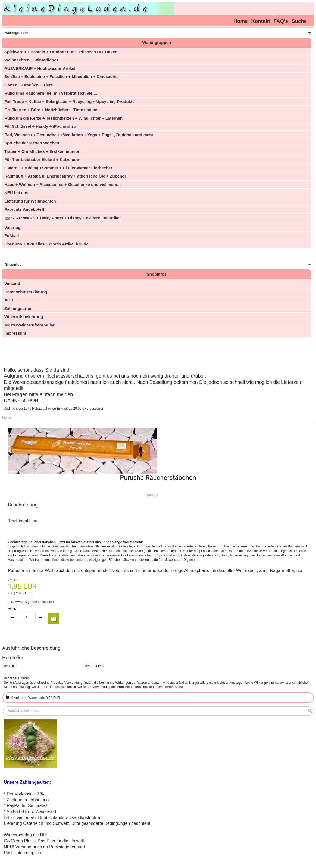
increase (40, 617)
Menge (12, 609)
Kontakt (260, 21)
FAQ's (281, 21)
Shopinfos (13, 264)
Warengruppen (17, 33)
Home (241, 21)
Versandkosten (43, 602)
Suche (299, 21)
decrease (12, 617)
